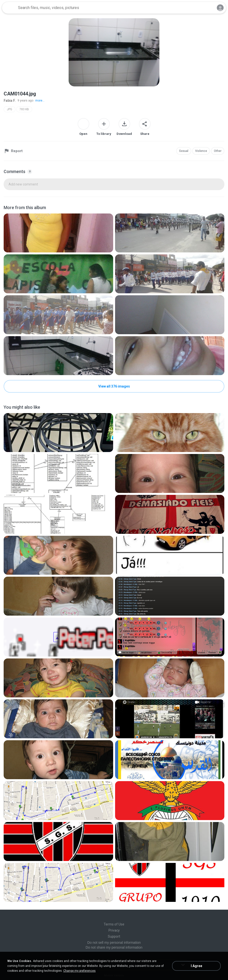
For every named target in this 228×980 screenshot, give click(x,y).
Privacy (114, 930)
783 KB (24, 109)
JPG (9, 109)
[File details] (58, 233)
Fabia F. (10, 101)
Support (114, 936)
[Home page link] (9, 8)
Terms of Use (114, 924)
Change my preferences (79, 971)
